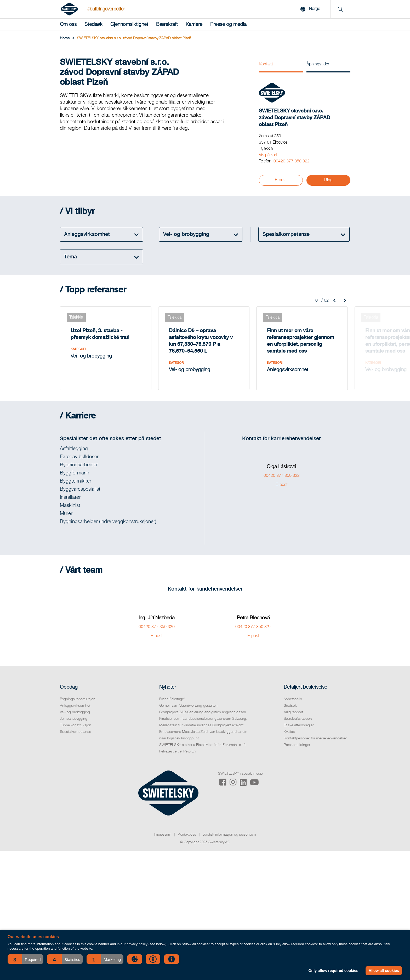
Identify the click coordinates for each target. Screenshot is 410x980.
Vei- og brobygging (75, 712)
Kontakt (266, 64)
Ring (328, 180)
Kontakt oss (187, 835)
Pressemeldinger (297, 745)
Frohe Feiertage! (172, 699)
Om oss (68, 24)
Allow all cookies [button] (384, 971)
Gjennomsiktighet (129, 24)
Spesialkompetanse (75, 732)
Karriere (194, 24)
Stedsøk (93, 24)
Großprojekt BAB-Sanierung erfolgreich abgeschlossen (203, 712)
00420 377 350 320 (157, 627)
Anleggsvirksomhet (75, 706)
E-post (281, 180)
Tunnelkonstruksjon (76, 725)
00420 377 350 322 (292, 161)
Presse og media (228, 24)
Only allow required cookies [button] (333, 971)
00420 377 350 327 (253, 627)
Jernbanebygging (74, 719)
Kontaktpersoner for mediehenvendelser (315, 738)
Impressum (163, 835)
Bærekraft (167, 24)
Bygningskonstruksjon (78, 699)
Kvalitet (289, 732)
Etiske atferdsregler (299, 725)
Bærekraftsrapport (298, 719)
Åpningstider (318, 64)
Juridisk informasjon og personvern (229, 835)
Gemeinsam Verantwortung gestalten (188, 706)
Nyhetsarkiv (293, 699)
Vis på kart (268, 155)
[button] (25, 959)
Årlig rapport (293, 712)
